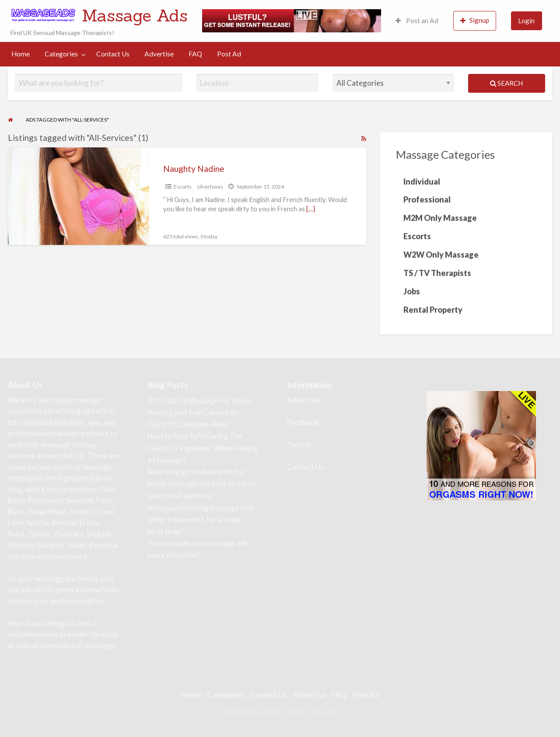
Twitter (300, 445)
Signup (475, 20)
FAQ (195, 54)
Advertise (159, 54)
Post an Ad (417, 21)
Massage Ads (135, 15)
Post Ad (229, 54)
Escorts (183, 187)
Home (21, 54)
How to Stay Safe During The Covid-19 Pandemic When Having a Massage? (203, 448)
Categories (61, 54)
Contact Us (113, 54)
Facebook (303, 422)
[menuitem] (417, 21)
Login (526, 21)
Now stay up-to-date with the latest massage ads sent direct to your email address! (202, 484)
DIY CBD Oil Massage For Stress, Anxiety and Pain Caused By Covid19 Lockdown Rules (201, 412)
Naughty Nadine (194, 169)
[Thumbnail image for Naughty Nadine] (78, 196)
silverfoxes (210, 187)
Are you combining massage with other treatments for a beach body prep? (201, 519)
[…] (311, 209)
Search (506, 83)
